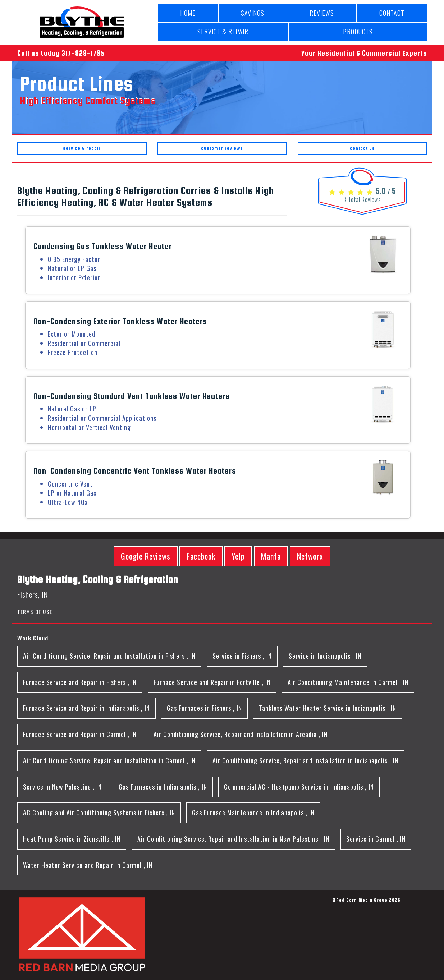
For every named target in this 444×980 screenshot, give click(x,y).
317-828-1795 (83, 53)
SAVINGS (253, 13)
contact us (362, 148)
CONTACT (392, 13)
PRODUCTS (358, 32)
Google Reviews (146, 556)
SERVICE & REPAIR (223, 32)
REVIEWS (322, 13)
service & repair (82, 148)
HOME (188, 13)
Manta (271, 556)
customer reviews (222, 148)
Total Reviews (362, 199)
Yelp (238, 556)
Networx (310, 556)
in (109, 656)
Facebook (201, 556)
